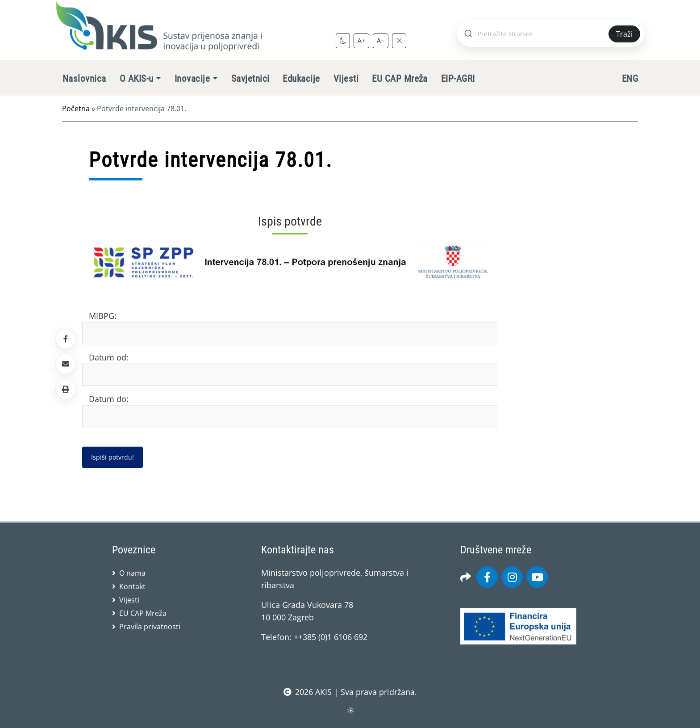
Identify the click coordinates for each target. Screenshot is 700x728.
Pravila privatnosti (150, 627)
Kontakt (132, 586)
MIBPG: (103, 316)
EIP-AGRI (458, 79)
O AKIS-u (137, 79)
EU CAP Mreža (400, 79)
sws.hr (350, 710)
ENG (630, 79)
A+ (361, 40)
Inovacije (192, 79)
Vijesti (346, 79)
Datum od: (109, 357)
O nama (132, 573)
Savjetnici (250, 79)
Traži (624, 34)
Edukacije (301, 79)
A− (381, 40)
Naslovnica (84, 79)
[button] (66, 389)
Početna (76, 109)
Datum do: (109, 399)
